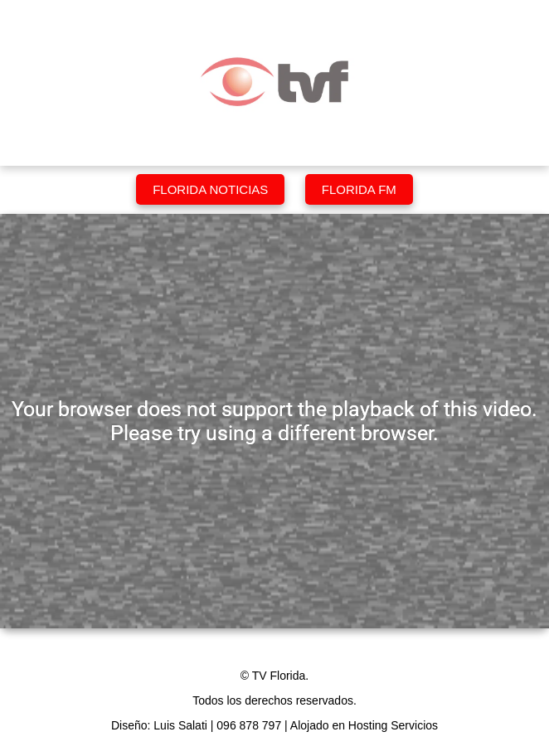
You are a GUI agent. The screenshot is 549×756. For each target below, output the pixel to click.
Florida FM (359, 189)
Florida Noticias (210, 189)
